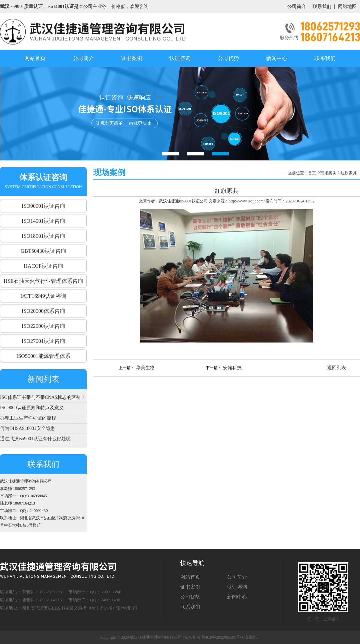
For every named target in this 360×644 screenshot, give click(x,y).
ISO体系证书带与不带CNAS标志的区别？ (43, 397)
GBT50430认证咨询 (43, 251)
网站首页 (35, 58)
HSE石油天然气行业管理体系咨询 (43, 281)
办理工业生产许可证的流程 (28, 418)
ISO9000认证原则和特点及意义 (32, 408)
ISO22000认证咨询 (43, 326)
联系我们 (322, 7)
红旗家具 (349, 173)
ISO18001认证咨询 (43, 236)
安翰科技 (232, 368)
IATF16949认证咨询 (43, 296)
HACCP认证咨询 (43, 266)
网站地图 (347, 7)
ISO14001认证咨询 (43, 221)
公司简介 (297, 7)
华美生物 (145, 368)
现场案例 (328, 173)
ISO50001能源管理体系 (43, 356)
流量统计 (252, 637)
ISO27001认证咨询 (43, 341)
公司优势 (228, 58)
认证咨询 (180, 58)
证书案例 (132, 58)
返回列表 (337, 368)
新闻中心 (277, 58)
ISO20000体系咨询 (43, 311)
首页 (312, 173)
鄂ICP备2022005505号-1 (222, 637)
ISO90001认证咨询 (43, 206)
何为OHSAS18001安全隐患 (27, 428)
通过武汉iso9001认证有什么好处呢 (35, 439)
